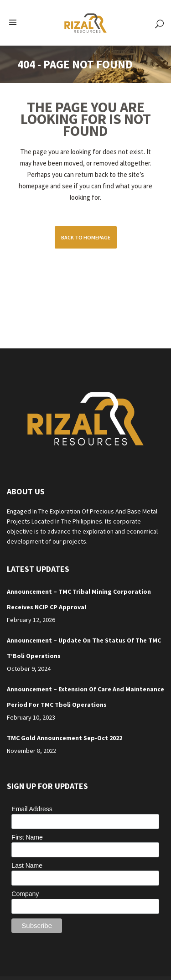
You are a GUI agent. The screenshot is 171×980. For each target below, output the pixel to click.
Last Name (27, 866)
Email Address (32, 809)
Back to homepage (86, 237)
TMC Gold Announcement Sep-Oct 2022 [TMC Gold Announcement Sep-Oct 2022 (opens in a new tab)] (65, 738)
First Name (27, 837)
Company (25, 894)
